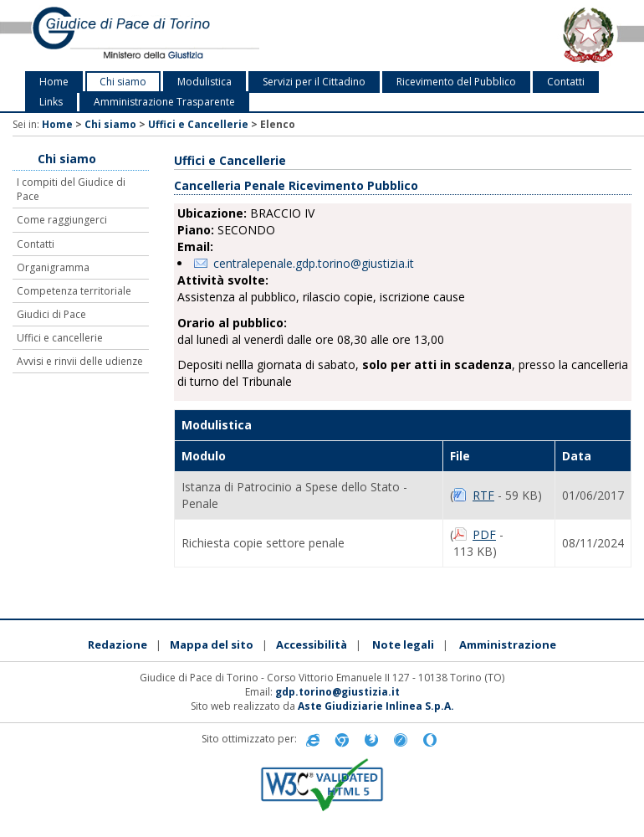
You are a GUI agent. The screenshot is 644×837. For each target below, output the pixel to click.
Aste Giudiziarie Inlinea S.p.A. (376, 706)
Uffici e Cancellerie (198, 124)
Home (54, 82)
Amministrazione (508, 644)
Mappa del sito (212, 644)
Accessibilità (312, 644)
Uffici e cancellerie (60, 338)
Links (51, 102)
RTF (483, 495)
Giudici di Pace (51, 314)
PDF (484, 534)
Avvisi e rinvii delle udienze (80, 361)
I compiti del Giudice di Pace (71, 189)
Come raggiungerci (62, 220)
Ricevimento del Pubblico (456, 82)
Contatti (566, 82)
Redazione (118, 644)
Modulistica (204, 82)
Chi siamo (123, 82)
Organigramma (53, 267)
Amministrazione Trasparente (164, 102)
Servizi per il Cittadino (314, 82)
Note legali (403, 644)
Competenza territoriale (74, 291)
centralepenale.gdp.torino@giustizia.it (314, 263)
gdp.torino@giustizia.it (337, 692)
